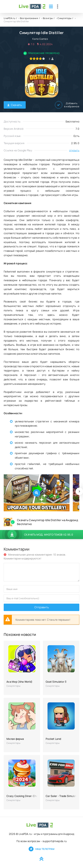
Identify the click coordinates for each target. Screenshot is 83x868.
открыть (74, 150)
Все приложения (29, 18)
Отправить (42, 607)
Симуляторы (64, 18)
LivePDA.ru (9, 18)
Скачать (15, 105)
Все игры (48, 18)
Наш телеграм (41, 849)
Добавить (67, 105)
